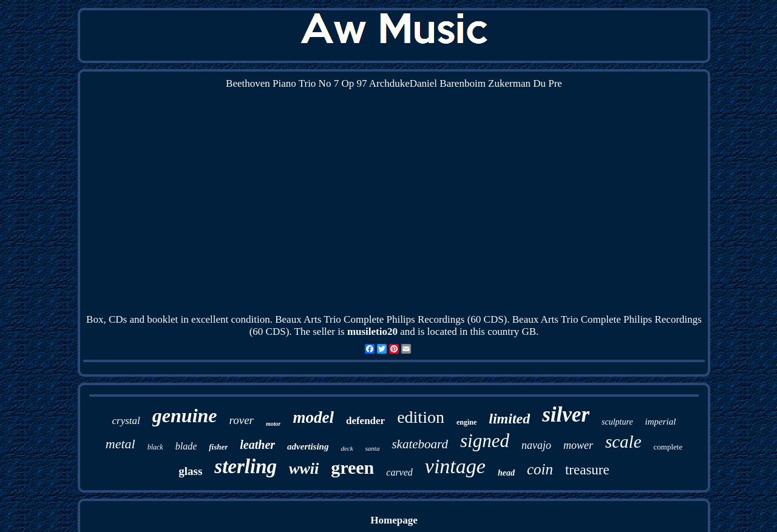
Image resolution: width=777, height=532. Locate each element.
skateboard (420, 444)
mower (578, 445)
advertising (308, 446)
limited (509, 419)
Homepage (394, 520)
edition (421, 417)
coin (540, 469)
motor (273, 424)
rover (242, 420)
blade (186, 446)
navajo (536, 445)
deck (347, 448)
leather (257, 445)
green (352, 467)
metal (120, 444)
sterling (246, 466)
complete (668, 447)
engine (467, 422)
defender (365, 421)
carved (399, 472)
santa (373, 448)
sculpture (617, 422)
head (506, 473)
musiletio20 (372, 332)
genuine (185, 416)
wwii (304, 469)
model (313, 417)
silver (566, 415)
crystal (126, 421)
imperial (661, 422)
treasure (587, 470)
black (155, 447)
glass (190, 471)
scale (623, 442)
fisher (218, 447)
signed (485, 441)
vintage (455, 466)
